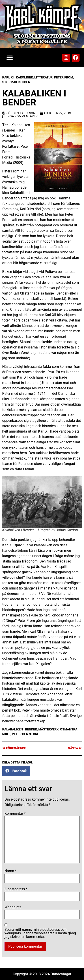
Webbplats (13, 907)
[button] (10, 58)
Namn (11, 871)
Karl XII (8, 77)
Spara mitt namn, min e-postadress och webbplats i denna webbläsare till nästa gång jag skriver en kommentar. (40, 933)
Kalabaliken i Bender (20, 729)
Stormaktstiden (16, 82)
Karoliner (24, 77)
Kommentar (15, 814)
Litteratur (43, 77)
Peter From (64, 77)
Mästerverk (48, 729)
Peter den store (25, 734)
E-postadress (16, 889)
